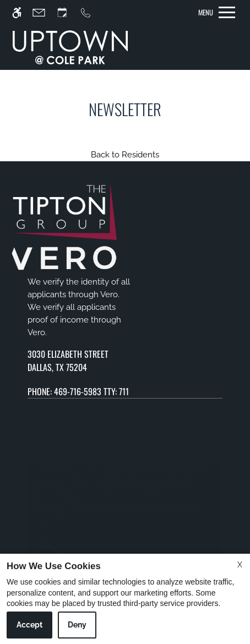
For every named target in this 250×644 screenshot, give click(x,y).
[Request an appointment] (67, 12)
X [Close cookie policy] (240, 565)
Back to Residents (125, 155)
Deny (77, 625)
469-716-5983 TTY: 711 (91, 391)
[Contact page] (44, 12)
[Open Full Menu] (217, 12)
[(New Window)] (125, 361)
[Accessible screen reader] (22, 12)
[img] (70, 47)
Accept (29, 625)
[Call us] (91, 12)
